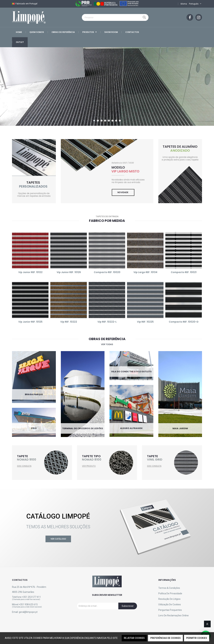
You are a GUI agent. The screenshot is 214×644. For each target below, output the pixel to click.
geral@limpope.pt (28, 612)
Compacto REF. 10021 (184, 272)
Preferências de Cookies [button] (165, 638)
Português (195, 4)
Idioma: (184, 4)
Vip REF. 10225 (145, 322)
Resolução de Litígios (169, 599)
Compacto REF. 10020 (107, 272)
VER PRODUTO (89, 466)
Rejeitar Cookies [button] (134, 638)
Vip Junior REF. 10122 (30, 272)
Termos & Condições (169, 588)
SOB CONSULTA (24, 466)
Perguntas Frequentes (170, 610)
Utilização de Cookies (170, 604)
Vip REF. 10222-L (107, 322)
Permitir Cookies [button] (197, 638)
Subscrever (128, 606)
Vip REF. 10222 (69, 322)
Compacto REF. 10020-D (184, 322)
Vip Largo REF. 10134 (145, 272)
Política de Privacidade (170, 593)
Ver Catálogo (58, 539)
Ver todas (107, 344)
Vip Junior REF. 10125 (30, 322)
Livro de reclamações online (173, 615)
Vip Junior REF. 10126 (69, 272)
